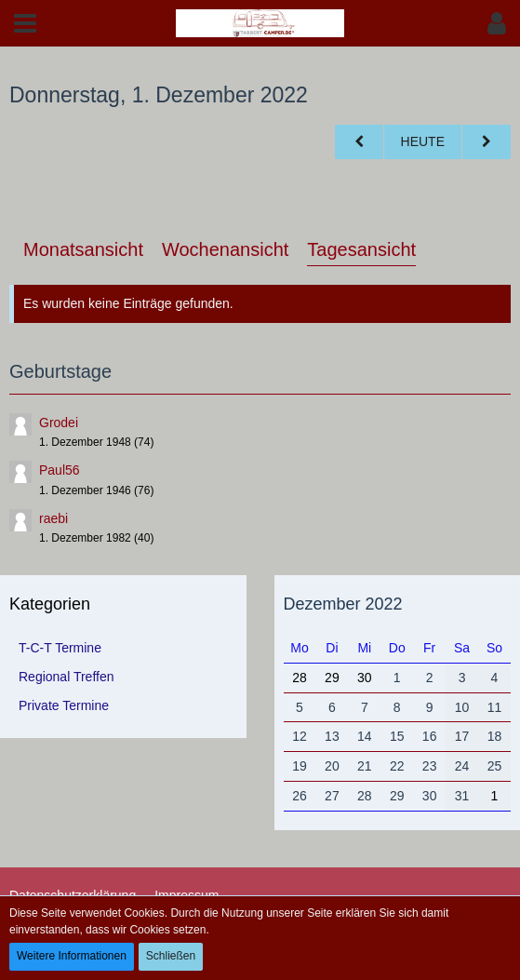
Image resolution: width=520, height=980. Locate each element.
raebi (53, 518)
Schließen (171, 956)
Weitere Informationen (72, 956)
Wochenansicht (225, 249)
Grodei (59, 423)
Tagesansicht (361, 249)
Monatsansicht (83, 249)
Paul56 (60, 470)
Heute (423, 141)
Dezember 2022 (343, 604)
